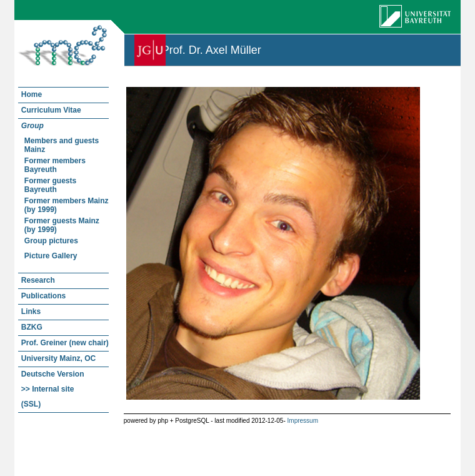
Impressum (303, 421)
